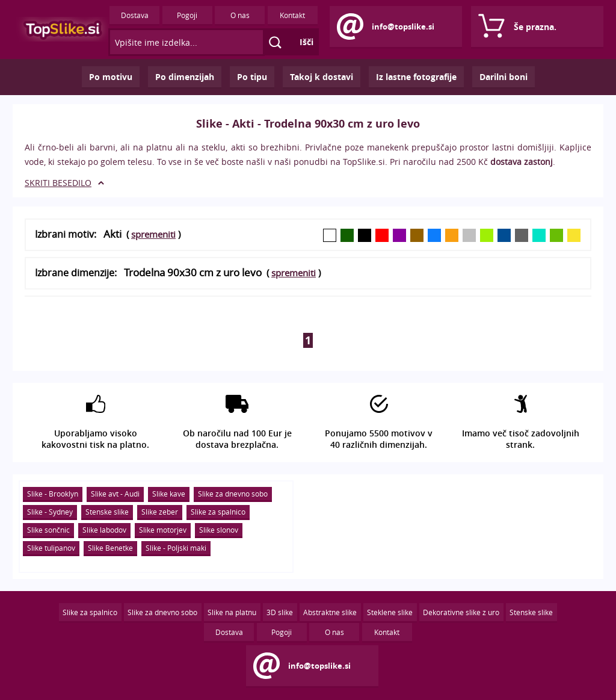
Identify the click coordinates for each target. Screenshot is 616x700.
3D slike (280, 612)
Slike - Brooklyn (53, 494)
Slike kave (169, 494)
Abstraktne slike (330, 612)
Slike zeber (160, 512)
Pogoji (187, 15)
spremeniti (153, 234)
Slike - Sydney (50, 512)
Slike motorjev (163, 530)
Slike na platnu (232, 612)
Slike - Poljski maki (176, 548)
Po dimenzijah (185, 77)
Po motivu (111, 77)
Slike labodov (104, 530)
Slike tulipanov (51, 548)
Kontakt (292, 15)
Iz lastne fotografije (416, 77)
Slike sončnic (48, 530)
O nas (240, 15)
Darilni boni (504, 77)
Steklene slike (390, 612)
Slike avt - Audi (115, 494)
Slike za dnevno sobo (233, 494)
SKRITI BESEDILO (58, 183)
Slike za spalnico (218, 512)
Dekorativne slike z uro (461, 612)
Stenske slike (107, 512)
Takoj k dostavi (322, 77)
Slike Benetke (110, 548)
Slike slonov (219, 530)
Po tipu (252, 77)
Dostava (135, 15)
